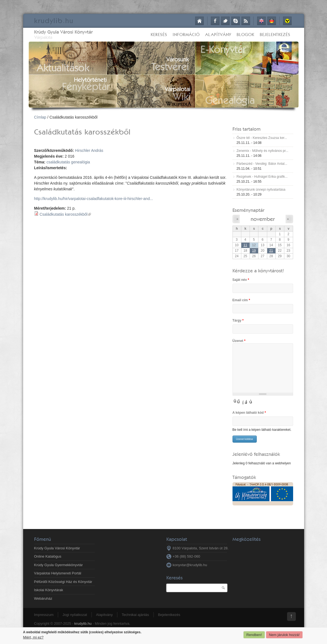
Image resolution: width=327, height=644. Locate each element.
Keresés (159, 35)
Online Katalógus (48, 556)
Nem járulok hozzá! (284, 635)
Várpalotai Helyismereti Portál (58, 573)
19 (254, 251)
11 (245, 245)
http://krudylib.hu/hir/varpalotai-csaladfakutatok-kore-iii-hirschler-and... (94, 199)
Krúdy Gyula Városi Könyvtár (63, 32)
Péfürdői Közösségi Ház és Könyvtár (63, 582)
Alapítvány (218, 35)
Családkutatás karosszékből (65, 214)
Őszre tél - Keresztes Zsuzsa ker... (262, 138)
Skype (236, 21)
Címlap (199, 21)
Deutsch (272, 21)
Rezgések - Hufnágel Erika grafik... (262, 177)
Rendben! (254, 635)
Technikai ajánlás (135, 615)
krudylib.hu (83, 624)
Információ (186, 35)
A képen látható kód (249, 413)
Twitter (225, 21)
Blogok (245, 35)
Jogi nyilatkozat (75, 615)
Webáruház (43, 598)
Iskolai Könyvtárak (49, 590)
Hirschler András (89, 150)
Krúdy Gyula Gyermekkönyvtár (59, 565)
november (263, 219)
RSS (246, 21)
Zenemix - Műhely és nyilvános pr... (263, 151)
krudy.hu (54, 20)
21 (271, 251)
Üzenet (239, 341)
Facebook (215, 21)
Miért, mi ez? (33, 637)
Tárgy (238, 320)
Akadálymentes (287, 21)
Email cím (241, 300)
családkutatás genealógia (68, 162)
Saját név (241, 280)
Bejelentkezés (275, 35)
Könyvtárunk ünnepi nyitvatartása (261, 190)
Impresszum (44, 615)
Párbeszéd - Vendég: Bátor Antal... (262, 164)
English (261, 21)
